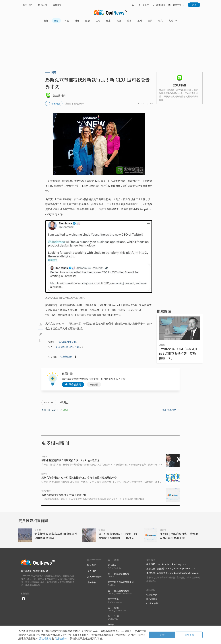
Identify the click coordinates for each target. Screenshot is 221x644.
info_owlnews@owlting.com (182, 568)
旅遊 (119, 21)
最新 (46, 21)
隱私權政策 (152, 599)
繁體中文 (177, 5)
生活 (98, 21)
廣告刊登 (57, 5)
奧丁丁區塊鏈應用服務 (120, 592)
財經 (77, 21)
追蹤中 (146, 5)
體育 (129, 21)
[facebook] (23, 599)
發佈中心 (92, 582)
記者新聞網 (66, 357)
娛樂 (140, 21)
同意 (162, 635)
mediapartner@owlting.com (172, 564)
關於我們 (28, 5)
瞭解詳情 (94, 384)
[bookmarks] (158, 5)
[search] (133, 5)
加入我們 (42, 5)
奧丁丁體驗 (117, 609)
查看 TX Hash (49, 410)
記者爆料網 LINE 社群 (68, 347)
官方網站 (115, 567)
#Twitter (49, 402)
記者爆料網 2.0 (67, 342)
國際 (56, 21)
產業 (150, 21)
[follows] (143, 5)
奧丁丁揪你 (113, 617)
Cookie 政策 (152, 603)
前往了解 (189, 635)
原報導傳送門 (171, 410)
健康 (108, 21)
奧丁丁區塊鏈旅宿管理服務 (121, 584)
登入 (194, 5)
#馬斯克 (64, 402)
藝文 (161, 21)
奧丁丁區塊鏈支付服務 (119, 575)
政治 (87, 21)
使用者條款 (152, 594)
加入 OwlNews (94, 577)
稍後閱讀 (161, 5)
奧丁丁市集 (115, 600)
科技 (67, 21)
